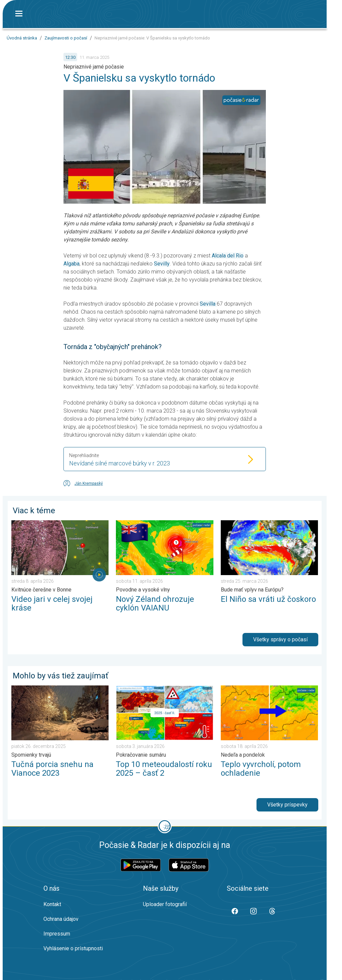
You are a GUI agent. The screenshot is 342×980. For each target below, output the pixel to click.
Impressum (57, 934)
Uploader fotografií (165, 904)
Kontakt (52, 904)
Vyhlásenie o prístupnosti (73, 948)
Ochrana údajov (61, 919)
